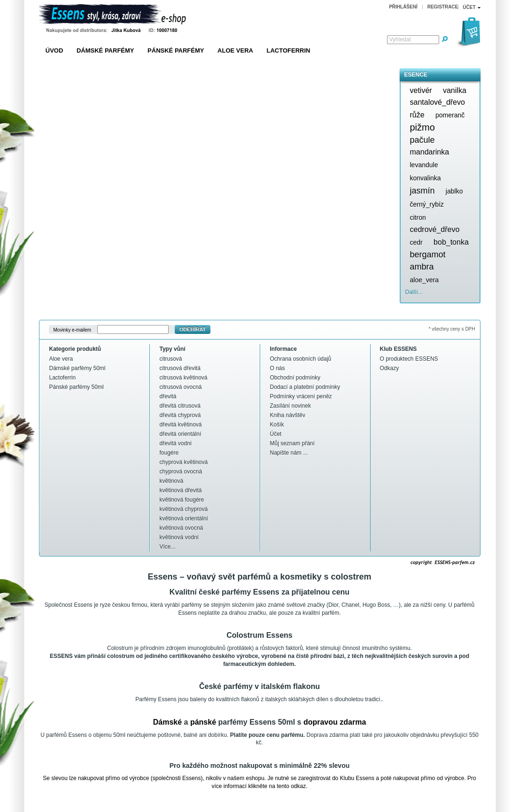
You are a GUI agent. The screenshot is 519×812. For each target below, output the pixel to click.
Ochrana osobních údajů (301, 359)
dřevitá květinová (181, 425)
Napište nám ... (289, 453)
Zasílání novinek (290, 406)
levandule (424, 165)
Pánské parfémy (176, 50)
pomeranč (450, 115)
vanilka (455, 90)
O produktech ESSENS (409, 359)
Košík (277, 425)
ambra (422, 267)
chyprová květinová (184, 462)
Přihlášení (403, 7)
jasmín (422, 191)
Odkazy (390, 368)
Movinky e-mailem (73, 329)
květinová (172, 481)
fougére (169, 453)
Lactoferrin (289, 50)
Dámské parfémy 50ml (77, 368)
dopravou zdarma (335, 722)
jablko (454, 191)
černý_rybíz (427, 204)
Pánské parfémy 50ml (77, 387)
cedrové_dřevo (435, 229)
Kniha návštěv (288, 415)
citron (418, 217)
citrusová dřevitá (180, 368)
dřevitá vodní (176, 443)
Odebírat (193, 329)
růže (417, 115)
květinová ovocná (182, 528)
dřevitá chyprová (180, 415)
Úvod (54, 50)
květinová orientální (184, 518)
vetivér (421, 90)
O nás (278, 368)
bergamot (428, 255)
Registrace (443, 7)
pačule (422, 140)
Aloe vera (235, 50)
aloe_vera (425, 280)
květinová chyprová (184, 509)
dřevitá (168, 396)
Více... (168, 547)
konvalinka (426, 178)
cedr (416, 242)
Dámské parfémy (105, 50)
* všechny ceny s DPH (452, 329)
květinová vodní (179, 537)
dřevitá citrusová (180, 406)
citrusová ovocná (181, 387)
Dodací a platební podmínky (305, 387)
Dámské (167, 722)
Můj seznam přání (292, 443)
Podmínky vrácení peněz (301, 396)
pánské (203, 722)
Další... (414, 292)
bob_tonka (451, 242)
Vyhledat (400, 39)
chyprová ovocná (181, 472)
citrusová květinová (184, 378)
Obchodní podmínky (295, 378)
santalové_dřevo (438, 102)
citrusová (171, 359)
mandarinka (430, 152)
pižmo (422, 127)
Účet (276, 434)
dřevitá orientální (181, 434)
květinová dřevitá (181, 490)
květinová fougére (182, 500)
